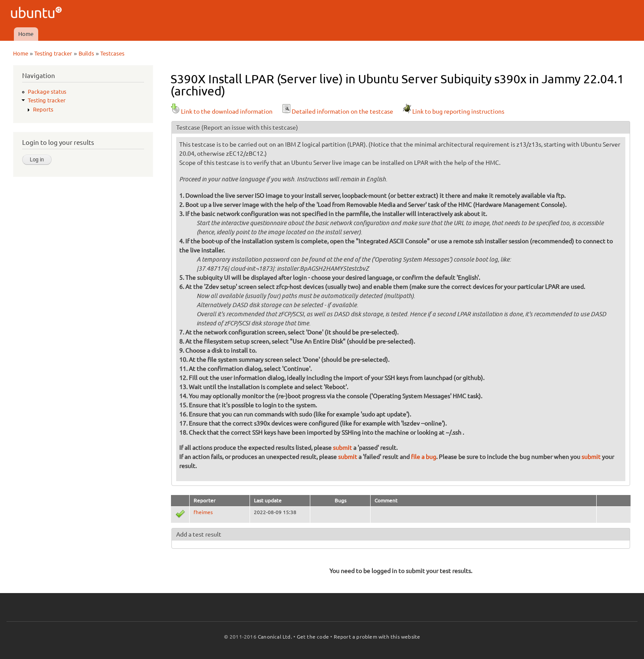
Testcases (112, 53)
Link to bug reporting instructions (453, 111)
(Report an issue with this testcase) (250, 128)
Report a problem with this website (377, 637)
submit (342, 448)
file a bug (424, 457)
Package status (47, 92)
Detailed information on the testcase (337, 111)
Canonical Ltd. (275, 637)
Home (26, 34)
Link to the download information (222, 111)
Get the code (313, 637)
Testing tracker (53, 53)
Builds (86, 53)
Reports (43, 109)
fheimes (203, 512)
